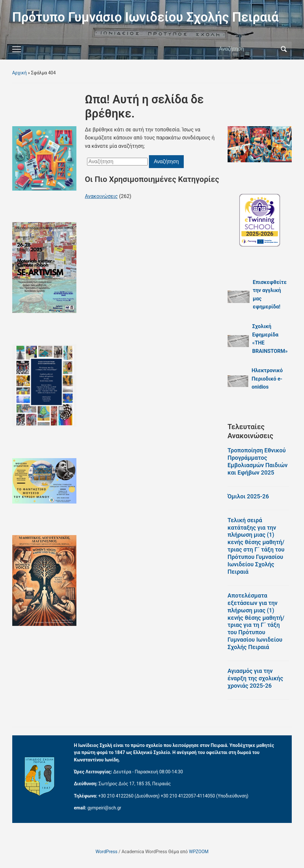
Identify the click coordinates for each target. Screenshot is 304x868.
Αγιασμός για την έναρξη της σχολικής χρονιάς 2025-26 (255, 678)
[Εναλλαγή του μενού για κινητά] (17, 49)
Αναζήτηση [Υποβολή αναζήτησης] (284, 49)
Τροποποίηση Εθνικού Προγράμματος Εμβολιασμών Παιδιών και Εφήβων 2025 (258, 461)
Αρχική (20, 73)
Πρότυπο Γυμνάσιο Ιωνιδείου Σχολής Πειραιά (146, 17)
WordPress (106, 852)
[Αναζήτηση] (248, 49)
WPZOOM (199, 852)
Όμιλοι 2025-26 (248, 496)
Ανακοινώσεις (101, 196)
